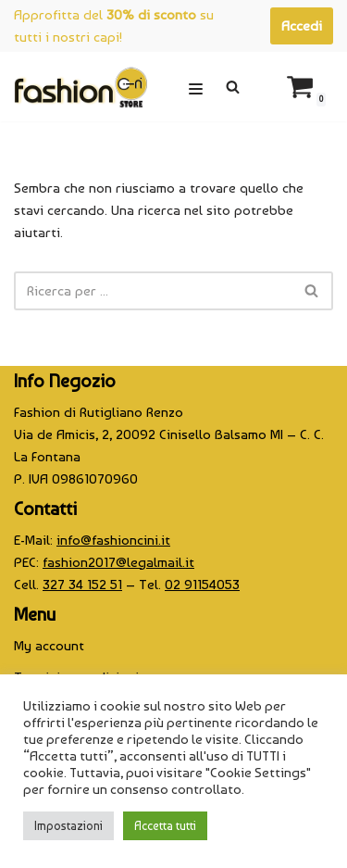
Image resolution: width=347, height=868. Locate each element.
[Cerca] (233, 87)
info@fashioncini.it (113, 540)
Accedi (302, 26)
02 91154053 (202, 585)
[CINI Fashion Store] (81, 87)
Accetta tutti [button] (165, 826)
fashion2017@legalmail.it (118, 562)
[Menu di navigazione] (196, 87)
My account (49, 646)
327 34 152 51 (82, 585)
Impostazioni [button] (68, 826)
